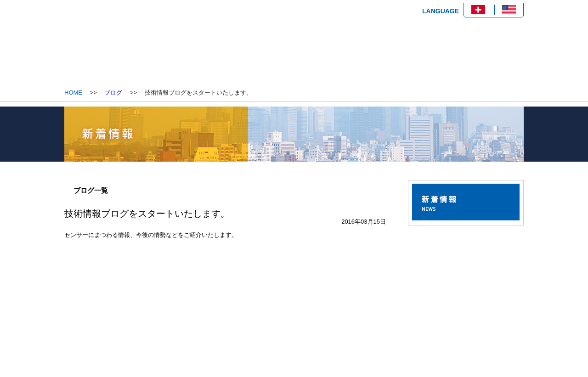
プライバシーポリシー (437, 342)
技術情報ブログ (363, 61)
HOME (156, 61)
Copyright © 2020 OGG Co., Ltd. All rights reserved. (455, 367)
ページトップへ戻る (493, 306)
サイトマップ (504, 342)
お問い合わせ (432, 61)
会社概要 (225, 61)
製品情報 (294, 61)
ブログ (113, 93)
